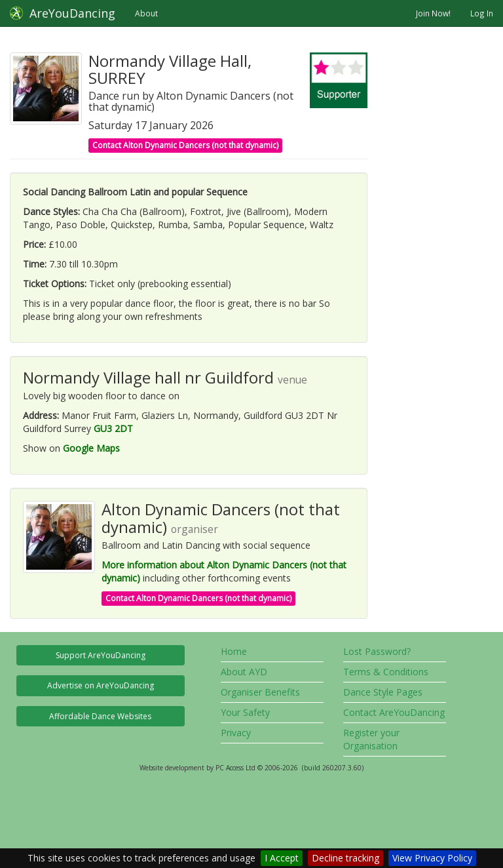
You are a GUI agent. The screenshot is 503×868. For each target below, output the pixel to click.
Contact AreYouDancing (394, 712)
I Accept (282, 858)
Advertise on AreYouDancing (101, 685)
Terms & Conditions (386, 672)
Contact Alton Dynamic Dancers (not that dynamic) (185, 145)
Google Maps (91, 448)
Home (234, 651)
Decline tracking (345, 858)
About (146, 13)
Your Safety (245, 712)
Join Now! (433, 13)
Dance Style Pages (383, 692)
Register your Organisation (371, 739)
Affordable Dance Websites (100, 716)
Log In (482, 13)
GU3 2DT (113, 428)
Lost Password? (377, 651)
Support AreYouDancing (101, 655)
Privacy (236, 733)
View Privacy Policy (432, 858)
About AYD (244, 672)
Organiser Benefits (260, 692)
